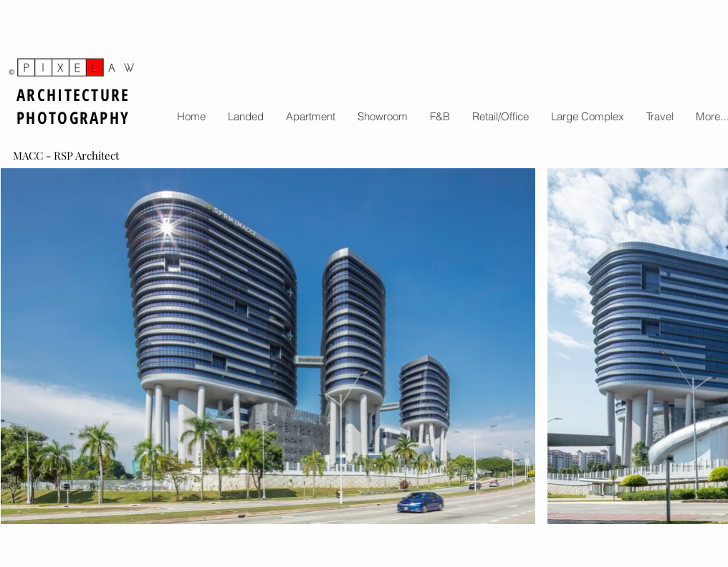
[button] (245, 117)
